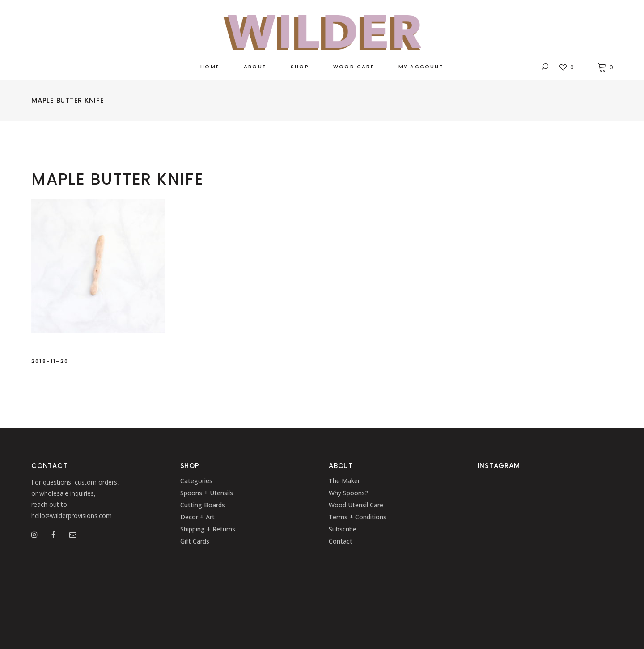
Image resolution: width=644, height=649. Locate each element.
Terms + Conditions (358, 517)
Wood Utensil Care (356, 505)
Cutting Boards (203, 505)
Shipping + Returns (208, 529)
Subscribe (343, 529)
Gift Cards (195, 541)
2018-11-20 (50, 361)
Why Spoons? (348, 493)
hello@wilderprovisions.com (72, 516)
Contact (341, 541)
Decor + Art (197, 517)
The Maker (344, 481)
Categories (196, 481)
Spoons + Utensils (207, 493)
